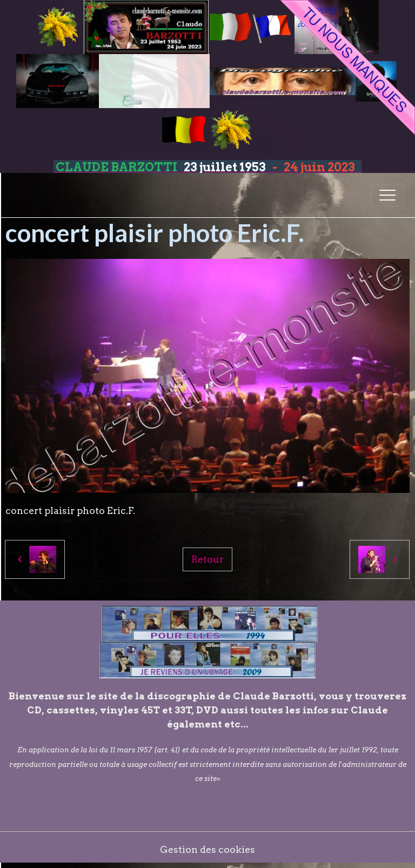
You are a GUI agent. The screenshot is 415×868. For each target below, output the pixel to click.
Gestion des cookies (207, 849)
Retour (207, 559)
